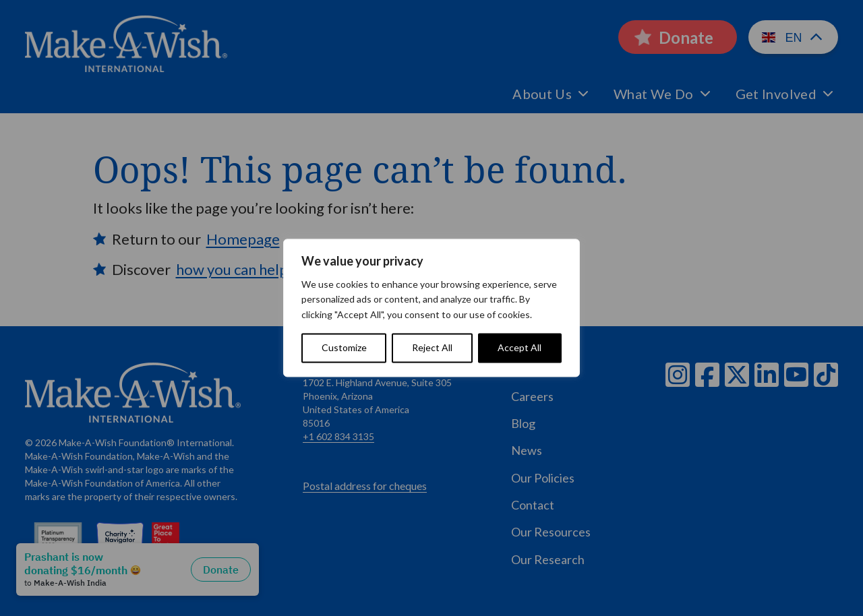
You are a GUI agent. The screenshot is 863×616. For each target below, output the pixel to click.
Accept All (519, 348)
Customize (344, 348)
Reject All (432, 348)
